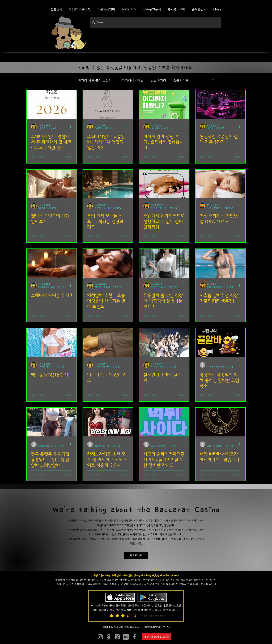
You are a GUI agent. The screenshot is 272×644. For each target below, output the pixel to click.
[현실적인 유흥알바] (220, 104)
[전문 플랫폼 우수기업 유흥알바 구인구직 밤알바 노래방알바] (52, 422)
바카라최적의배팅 (131, 80)
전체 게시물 (63, 80)
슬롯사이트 (181, 80)
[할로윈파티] (164, 343)
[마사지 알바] (164, 104)
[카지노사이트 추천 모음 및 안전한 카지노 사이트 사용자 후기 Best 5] (108, 422)
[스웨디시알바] (108, 104)
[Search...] (155, 22)
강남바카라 (158, 80)
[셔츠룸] (220, 263)
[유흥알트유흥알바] (100, 637)
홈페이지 (135, 627)
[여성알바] (108, 263)
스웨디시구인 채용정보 (69, 584)
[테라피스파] (108, 343)
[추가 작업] (72, 127)
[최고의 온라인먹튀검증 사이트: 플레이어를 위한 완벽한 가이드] (164, 422)
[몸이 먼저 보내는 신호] (108, 184)
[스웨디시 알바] (52, 104)
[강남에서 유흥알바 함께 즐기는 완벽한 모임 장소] (220, 343)
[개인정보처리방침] (156, 637)
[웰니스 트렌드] (52, 184)
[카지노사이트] (126, 637)
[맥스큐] (52, 343)
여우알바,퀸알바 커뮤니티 (159, 576)
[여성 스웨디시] (220, 184)
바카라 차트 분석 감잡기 (95, 80)
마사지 (146, 584)
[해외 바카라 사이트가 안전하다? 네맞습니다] (220, 422)
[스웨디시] (164, 184)
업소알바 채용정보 (65, 580)
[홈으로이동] (136, 555)
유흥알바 (150, 580)
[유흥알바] (164, 263)
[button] (213, 81)
